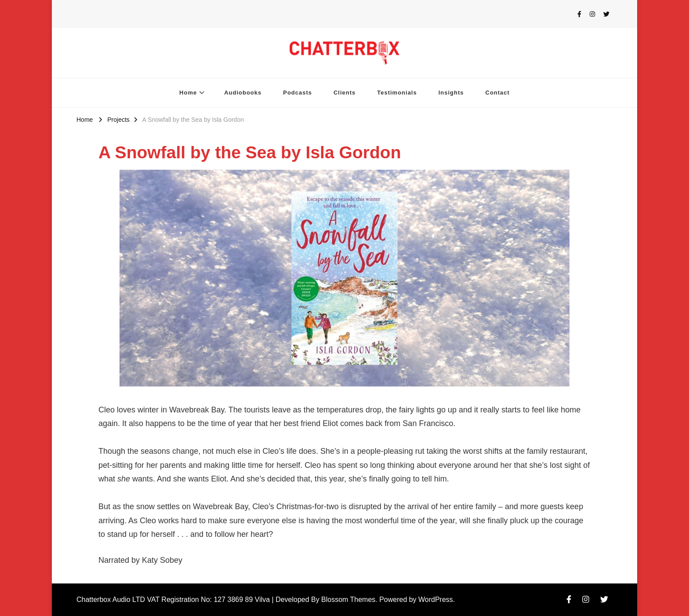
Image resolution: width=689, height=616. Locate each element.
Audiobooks (243, 93)
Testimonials (397, 93)
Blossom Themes (348, 600)
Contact (498, 93)
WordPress (436, 600)
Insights (451, 93)
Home (188, 93)
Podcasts (297, 93)
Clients (344, 93)
